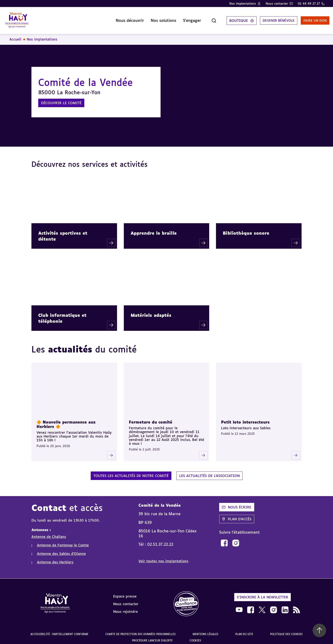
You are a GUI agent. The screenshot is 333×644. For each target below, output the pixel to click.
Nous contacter (277, 4)
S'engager (183, 19)
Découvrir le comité (61, 100)
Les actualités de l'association (210, 473)
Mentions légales (205, 631)
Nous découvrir (120, 19)
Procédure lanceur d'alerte (152, 637)
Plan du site (244, 631)
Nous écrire (237, 504)
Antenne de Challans (49, 533)
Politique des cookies (286, 631)
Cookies (195, 637)
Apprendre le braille (154, 230)
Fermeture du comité (151, 419)
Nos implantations (243, 4)
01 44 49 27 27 (309, 4)
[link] (224, 540)
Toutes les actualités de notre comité (131, 473)
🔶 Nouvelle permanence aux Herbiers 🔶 (66, 421)
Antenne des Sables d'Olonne (61, 550)
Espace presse (125, 593)
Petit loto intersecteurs (245, 419)
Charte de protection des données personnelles (140, 631)
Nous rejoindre (126, 608)
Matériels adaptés (151, 312)
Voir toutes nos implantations (163, 558)
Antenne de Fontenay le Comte (63, 542)
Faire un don (309, 19)
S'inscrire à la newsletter (262, 594)
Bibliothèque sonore (246, 230)
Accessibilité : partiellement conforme (59, 631)
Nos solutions (154, 19)
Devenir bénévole (270, 19)
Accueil (15, 36)
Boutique (229, 19)
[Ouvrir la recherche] (204, 19)
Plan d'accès (237, 516)
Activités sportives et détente (63, 233)
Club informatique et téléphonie (62, 315)
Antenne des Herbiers (55, 559)
